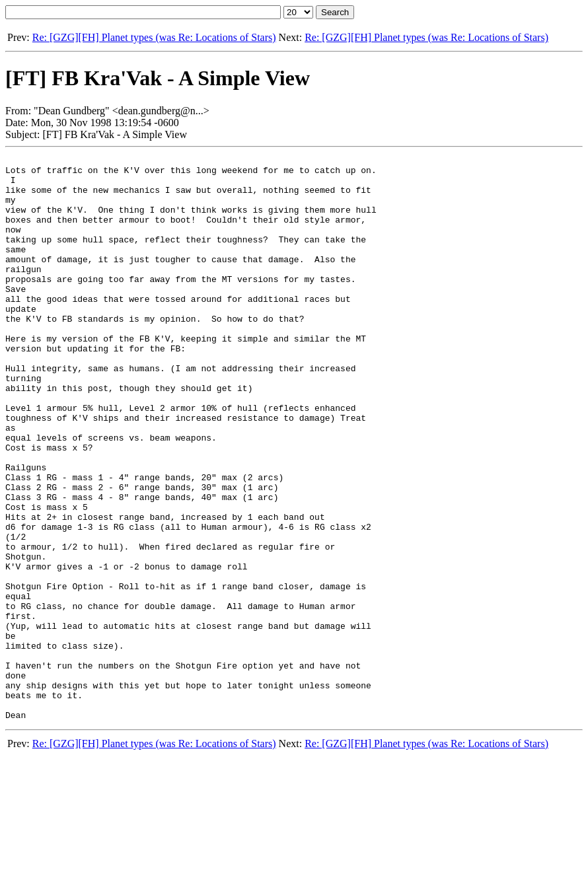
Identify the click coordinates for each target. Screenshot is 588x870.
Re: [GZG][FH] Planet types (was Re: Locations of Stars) (154, 37)
